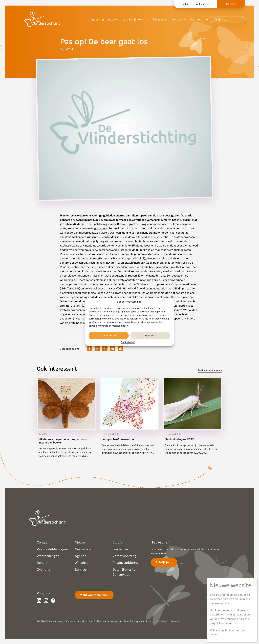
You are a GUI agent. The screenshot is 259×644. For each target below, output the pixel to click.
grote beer (101, 228)
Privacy (150, 621)
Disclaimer (162, 621)
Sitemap (175, 621)
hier (243, 107)
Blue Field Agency (134, 621)
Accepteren (109, 336)
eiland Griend (137, 289)
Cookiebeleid (128, 342)
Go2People (100, 621)
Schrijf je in (164, 562)
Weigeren (150, 336)
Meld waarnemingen (94, 595)
